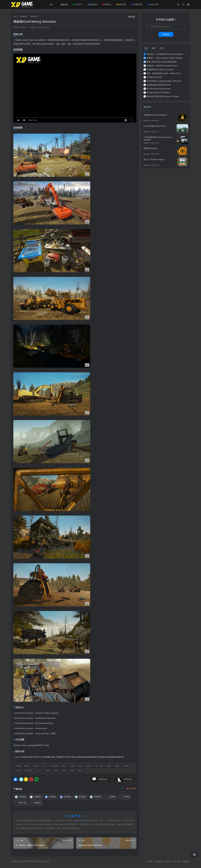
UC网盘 (124, 797)
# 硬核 (80, 770)
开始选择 (166, 34)
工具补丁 (78, 4)
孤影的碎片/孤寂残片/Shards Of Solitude (161, 96)
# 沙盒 (80, 766)
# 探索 (109, 766)
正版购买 (36, 803)
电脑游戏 (63, 4)
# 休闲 (55, 770)
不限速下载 (137, 4)
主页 (15, 16)
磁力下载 (21, 803)
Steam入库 (153, 4)
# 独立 (63, 766)
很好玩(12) (103, 779)
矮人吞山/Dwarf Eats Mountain (157, 89)
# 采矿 (27, 766)
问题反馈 (186, 861)
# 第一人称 (98, 766)
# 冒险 (47, 770)
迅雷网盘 (51, 797)
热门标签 (177, 861)
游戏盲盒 (168, 861)
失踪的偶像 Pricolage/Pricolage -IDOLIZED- (162, 81)
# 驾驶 (72, 766)
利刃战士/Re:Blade (153, 77)
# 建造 (117, 766)
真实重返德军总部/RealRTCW (157, 85)
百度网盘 (21, 797)
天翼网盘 (36, 797)
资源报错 (132, 789)
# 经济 (88, 766)
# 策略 (125, 766)
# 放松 (63, 770)
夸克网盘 (81, 797)
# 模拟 (18, 766)
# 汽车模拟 (29, 770)
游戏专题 (121, 4)
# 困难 (72, 770)
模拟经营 (34, 16)
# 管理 (18, 770)
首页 (51, 4)
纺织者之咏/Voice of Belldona (157, 93)
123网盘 (110, 797)
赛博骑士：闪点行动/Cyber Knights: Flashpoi (163, 58)
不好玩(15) (128, 779)
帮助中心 (107, 4)
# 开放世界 (53, 766)
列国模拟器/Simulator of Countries (159, 69)
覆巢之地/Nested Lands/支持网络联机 (160, 62)
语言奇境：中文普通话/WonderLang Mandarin (163, 54)
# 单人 (43, 766)
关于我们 (150, 861)
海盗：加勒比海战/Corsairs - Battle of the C (162, 73)
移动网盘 (96, 797)
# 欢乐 (39, 770)
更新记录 (92, 4)
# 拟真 (35, 766)
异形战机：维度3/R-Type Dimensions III (161, 66)
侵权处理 (159, 861)
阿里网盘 (66, 797)
